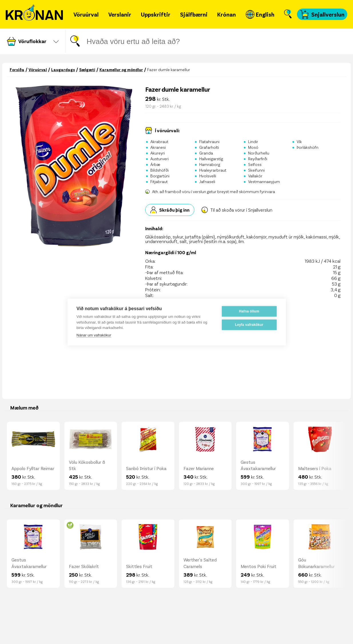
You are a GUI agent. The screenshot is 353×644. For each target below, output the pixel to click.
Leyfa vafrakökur (249, 325)
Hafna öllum (249, 311)
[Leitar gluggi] (173, 42)
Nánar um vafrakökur (94, 335)
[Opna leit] (288, 14)
